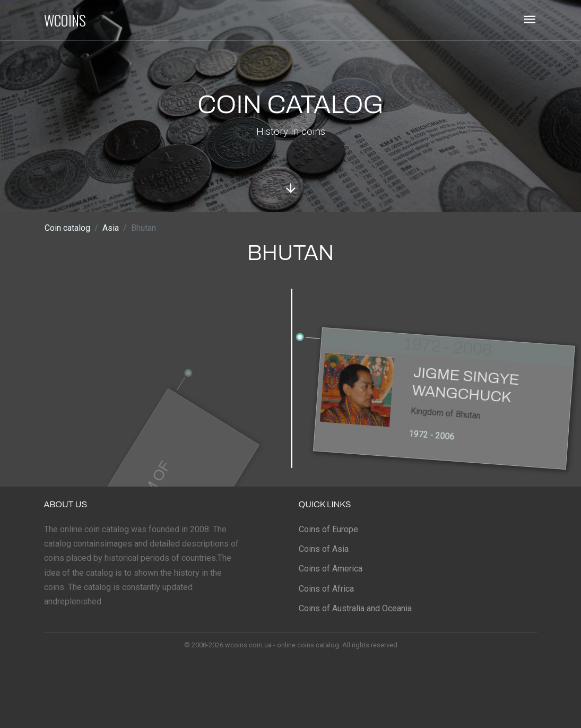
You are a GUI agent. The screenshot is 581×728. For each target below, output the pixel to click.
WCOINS (65, 20)
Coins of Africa (326, 589)
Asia (111, 228)
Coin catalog (67, 228)
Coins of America (331, 569)
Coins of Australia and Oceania (355, 608)
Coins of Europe (328, 529)
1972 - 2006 (432, 443)
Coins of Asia (324, 549)
